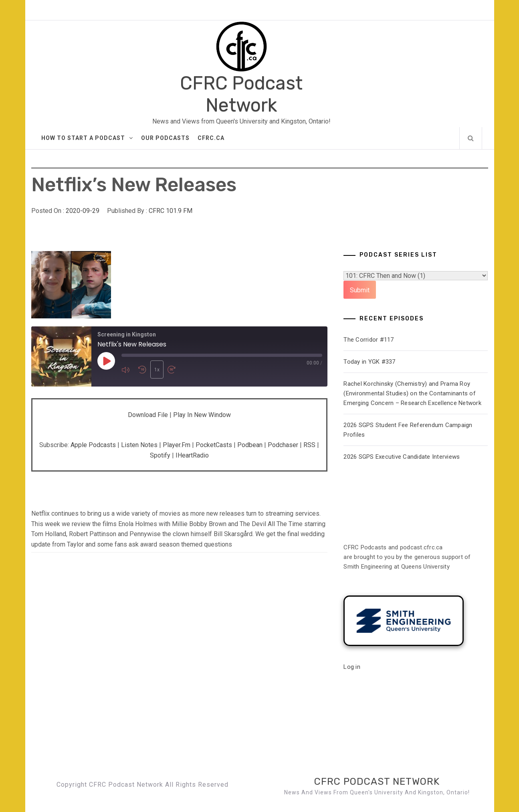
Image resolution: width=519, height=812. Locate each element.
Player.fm (177, 445)
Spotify (160, 455)
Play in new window (202, 415)
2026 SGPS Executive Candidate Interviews (402, 457)
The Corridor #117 (369, 340)
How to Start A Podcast (87, 138)
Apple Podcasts (93, 445)
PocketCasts (214, 445)
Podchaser (283, 445)
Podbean (250, 445)
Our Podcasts (165, 138)
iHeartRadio (192, 455)
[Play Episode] (106, 361)
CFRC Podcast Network (241, 94)
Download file (148, 415)
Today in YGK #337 (369, 362)
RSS (309, 445)
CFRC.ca (211, 138)
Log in (352, 667)
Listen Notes (139, 445)
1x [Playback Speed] (157, 370)
